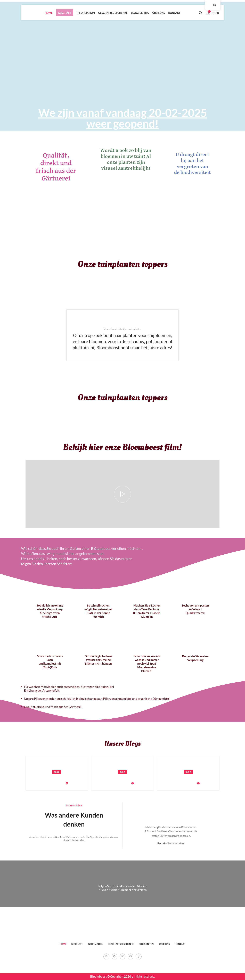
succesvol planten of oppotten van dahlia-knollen (201, 778)
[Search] (201, 13)
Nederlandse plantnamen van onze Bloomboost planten (141, 778)
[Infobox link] (122, 335)
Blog (57, 772)
